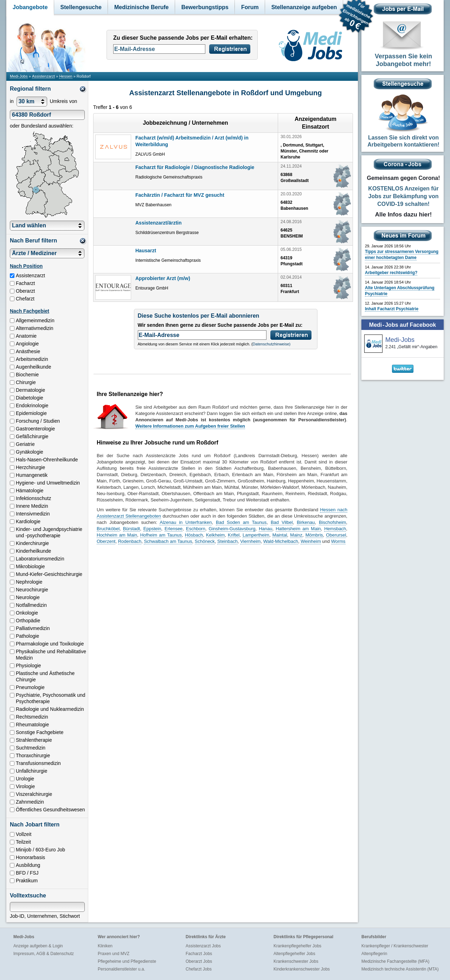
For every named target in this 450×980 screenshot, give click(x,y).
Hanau (265, 529)
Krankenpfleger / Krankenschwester (395, 946)
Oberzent (106, 541)
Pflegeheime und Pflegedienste (127, 961)
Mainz (296, 535)
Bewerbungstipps (205, 7)
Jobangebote (30, 7)
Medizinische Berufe (142, 7)
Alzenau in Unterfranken (186, 522)
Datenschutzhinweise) (272, 344)
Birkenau (306, 522)
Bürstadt (131, 529)
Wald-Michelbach (281, 541)
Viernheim (250, 541)
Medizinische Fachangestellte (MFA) (395, 961)
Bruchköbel (108, 529)
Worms (338, 541)
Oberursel (336, 535)
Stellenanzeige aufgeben (304, 7)
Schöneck (205, 541)
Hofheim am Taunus (161, 535)
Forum (250, 7)
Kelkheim (215, 535)
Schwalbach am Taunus (168, 541)
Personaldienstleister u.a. (121, 969)
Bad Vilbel (282, 522)
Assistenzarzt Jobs (203, 946)
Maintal (280, 535)
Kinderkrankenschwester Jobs (302, 969)
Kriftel (234, 535)
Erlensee (173, 529)
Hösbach (194, 535)
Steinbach (227, 541)
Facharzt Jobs (199, 954)
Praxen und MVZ (114, 954)
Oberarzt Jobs (199, 961)
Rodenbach (130, 541)
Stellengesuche (81, 7)
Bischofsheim (332, 522)
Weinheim (311, 541)
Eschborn (196, 529)
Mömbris (314, 535)
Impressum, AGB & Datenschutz (44, 954)
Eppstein (152, 529)
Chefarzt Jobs (199, 969)
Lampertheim (256, 535)
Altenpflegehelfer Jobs (294, 954)
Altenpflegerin (374, 954)
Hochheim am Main (117, 535)
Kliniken (105, 946)
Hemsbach (335, 529)
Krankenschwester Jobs (296, 961)
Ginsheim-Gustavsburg (232, 529)
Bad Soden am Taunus (241, 522)
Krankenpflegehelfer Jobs (297, 946)
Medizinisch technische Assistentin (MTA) (400, 969)
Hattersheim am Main (298, 529)
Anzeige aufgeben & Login (38, 946)
